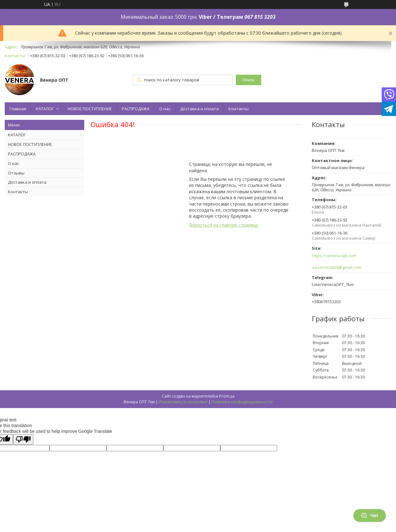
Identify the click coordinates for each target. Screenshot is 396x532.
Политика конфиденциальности (242, 402)
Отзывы (16, 173)
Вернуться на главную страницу (224, 225)
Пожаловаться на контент (183, 402)
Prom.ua (227, 396)
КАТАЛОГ (45, 109)
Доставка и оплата (199, 109)
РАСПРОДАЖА (136, 109)
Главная (18, 109)
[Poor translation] (23, 439)
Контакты (239, 109)
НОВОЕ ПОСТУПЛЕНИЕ (90, 109)
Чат (370, 515)
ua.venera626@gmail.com (337, 267)
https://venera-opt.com (334, 256)
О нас (165, 109)
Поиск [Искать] (249, 80)
